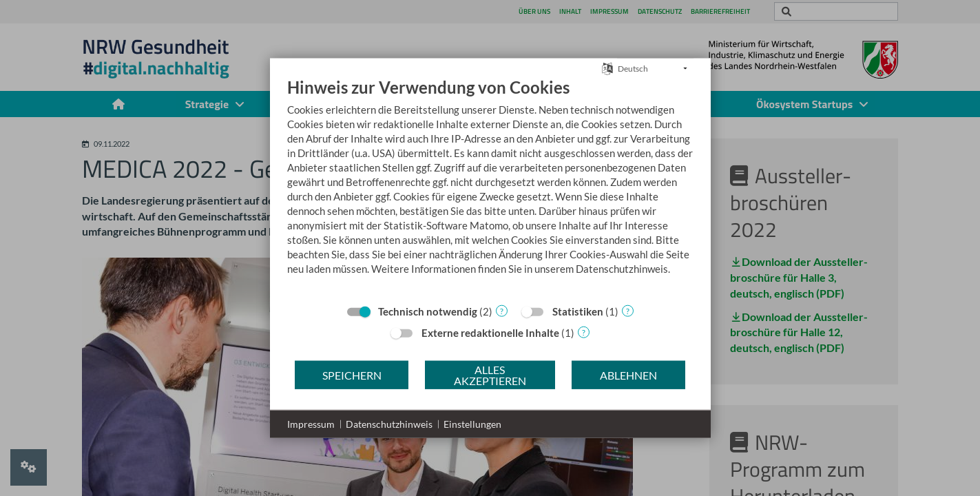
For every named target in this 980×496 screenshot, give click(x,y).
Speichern (352, 374)
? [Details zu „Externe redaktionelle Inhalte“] (584, 332)
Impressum (311, 424)
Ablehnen (628, 374)
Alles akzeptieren (490, 374)
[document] (490, 187)
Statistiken (578, 311)
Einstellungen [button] (472, 424)
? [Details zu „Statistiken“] (628, 310)
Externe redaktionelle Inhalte (490, 333)
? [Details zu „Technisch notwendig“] (502, 310)
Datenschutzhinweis (389, 424)
